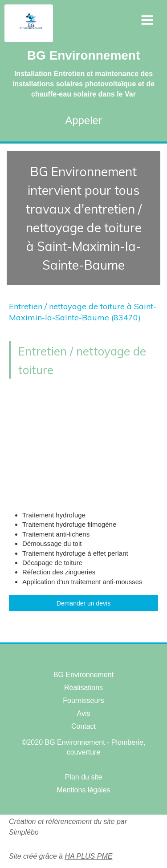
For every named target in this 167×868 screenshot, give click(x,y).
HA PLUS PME (88, 856)
